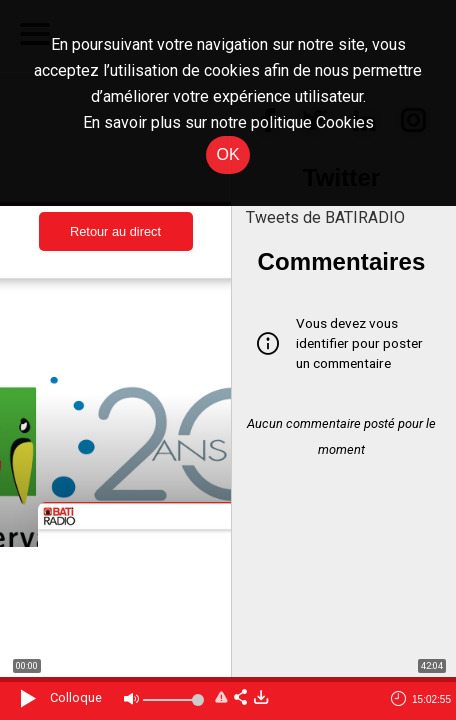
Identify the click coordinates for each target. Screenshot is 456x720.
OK (227, 154)
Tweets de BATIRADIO (325, 217)
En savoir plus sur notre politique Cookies (228, 122)
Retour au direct (115, 231)
